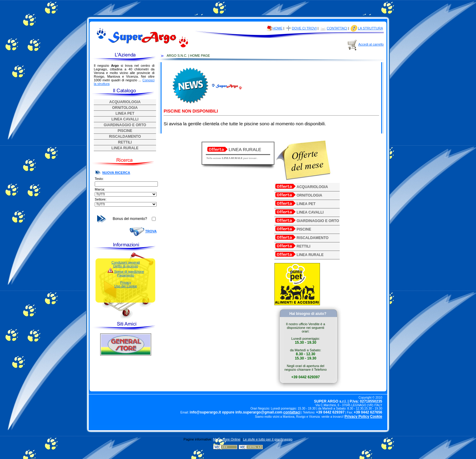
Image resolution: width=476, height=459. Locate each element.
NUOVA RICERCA (116, 173)
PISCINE (125, 131)
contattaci (292, 412)
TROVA (151, 231)
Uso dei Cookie (126, 286)
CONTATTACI (337, 28)
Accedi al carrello (371, 44)
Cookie (376, 417)
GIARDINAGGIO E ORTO (125, 125)
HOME (278, 28)
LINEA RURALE (125, 148)
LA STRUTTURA (370, 28)
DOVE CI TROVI (304, 28)
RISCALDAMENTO (125, 137)
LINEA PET (125, 113)
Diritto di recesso (126, 266)
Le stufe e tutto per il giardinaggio (268, 439)
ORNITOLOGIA (125, 108)
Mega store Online (227, 439)
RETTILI (125, 142)
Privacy (126, 282)
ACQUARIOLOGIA (125, 102)
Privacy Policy (357, 417)
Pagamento (126, 275)
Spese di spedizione (129, 272)
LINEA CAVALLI (125, 119)
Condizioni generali (126, 262)
